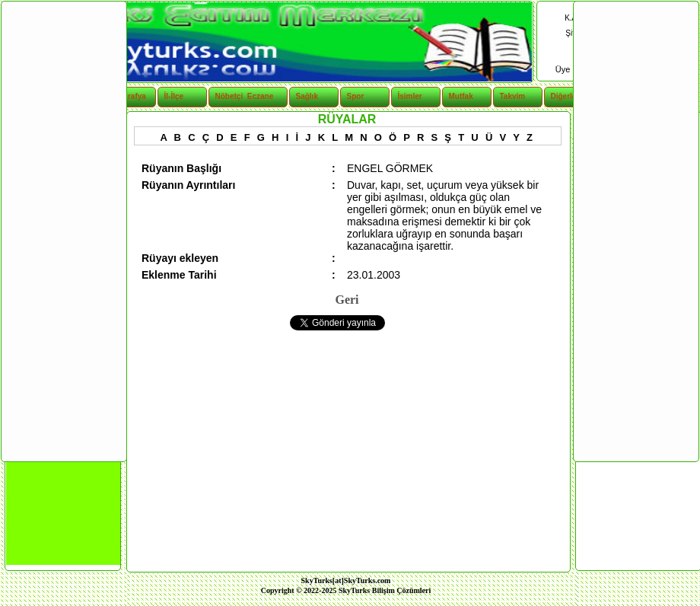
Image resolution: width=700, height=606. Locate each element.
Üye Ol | (572, 69)
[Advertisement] (63, 231)
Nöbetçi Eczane (236, 96)
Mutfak (461, 96)
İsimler (410, 96)
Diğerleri (566, 96)
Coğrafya (130, 96)
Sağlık (307, 96)
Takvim (513, 96)
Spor (356, 96)
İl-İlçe (174, 96)
